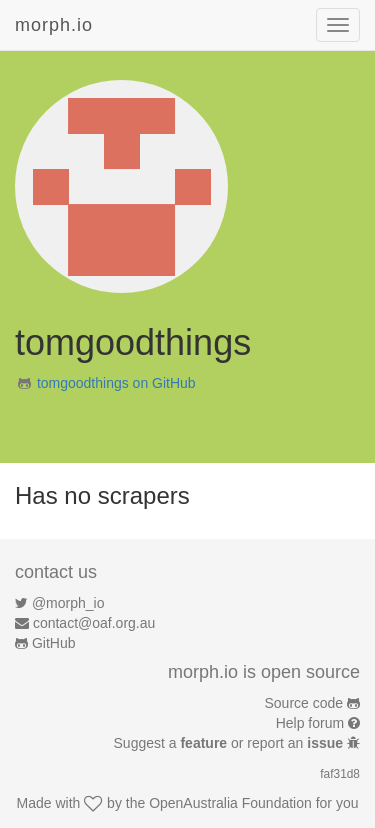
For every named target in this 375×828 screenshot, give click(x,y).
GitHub (54, 643)
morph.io (54, 25)
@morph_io (68, 603)
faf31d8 (340, 774)
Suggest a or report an (230, 743)
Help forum (310, 723)
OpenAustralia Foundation (230, 803)
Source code (304, 703)
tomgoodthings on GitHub (116, 383)
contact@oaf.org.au (94, 623)
